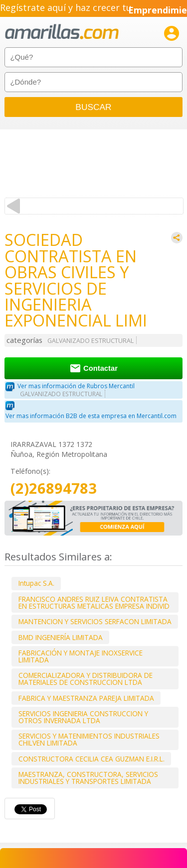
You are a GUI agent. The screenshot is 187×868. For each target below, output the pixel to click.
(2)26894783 (54, 488)
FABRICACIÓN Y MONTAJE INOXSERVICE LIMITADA (81, 656)
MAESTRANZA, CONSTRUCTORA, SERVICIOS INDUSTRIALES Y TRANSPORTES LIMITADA (88, 778)
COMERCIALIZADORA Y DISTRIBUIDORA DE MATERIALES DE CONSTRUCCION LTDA (86, 679)
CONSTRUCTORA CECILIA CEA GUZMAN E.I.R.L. (92, 759)
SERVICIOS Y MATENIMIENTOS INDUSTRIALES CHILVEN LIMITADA (89, 739)
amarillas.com (62, 32)
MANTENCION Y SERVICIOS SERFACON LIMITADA (95, 621)
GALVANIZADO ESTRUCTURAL (91, 341)
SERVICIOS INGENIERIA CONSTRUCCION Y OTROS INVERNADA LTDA (83, 717)
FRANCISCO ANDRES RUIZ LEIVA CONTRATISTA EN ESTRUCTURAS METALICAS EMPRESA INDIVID (94, 602)
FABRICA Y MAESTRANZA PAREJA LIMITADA (86, 698)
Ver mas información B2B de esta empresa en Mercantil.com (91, 416)
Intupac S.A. (36, 583)
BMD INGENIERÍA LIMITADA (61, 637)
